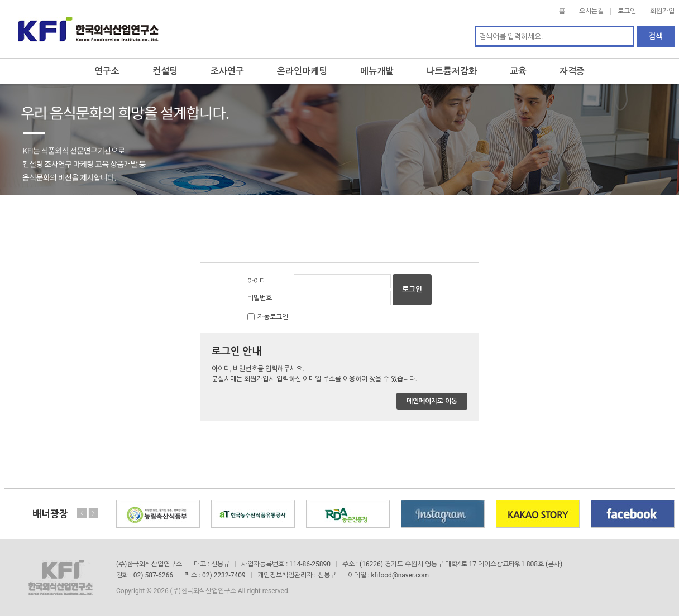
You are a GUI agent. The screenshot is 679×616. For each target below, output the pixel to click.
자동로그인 (273, 317)
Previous (82, 513)
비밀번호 (260, 298)
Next (93, 513)
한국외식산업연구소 (88, 29)
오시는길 (591, 11)
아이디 (257, 281)
